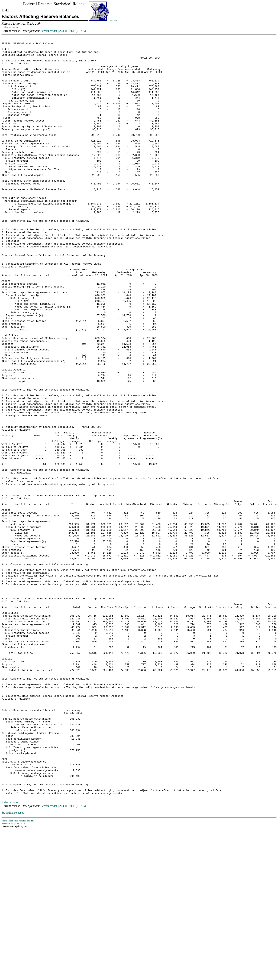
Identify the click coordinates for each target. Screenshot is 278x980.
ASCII (63, 31)
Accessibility (8, 974)
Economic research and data (22, 971)
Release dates (10, 27)
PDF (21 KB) (78, 31)
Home (4, 971)
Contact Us (20, 974)
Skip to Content (114, 20)
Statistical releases (13, 963)
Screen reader (49, 31)
